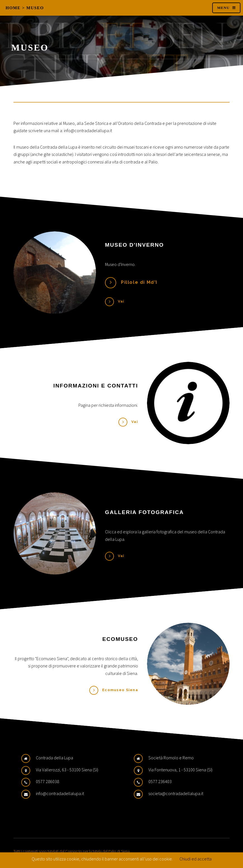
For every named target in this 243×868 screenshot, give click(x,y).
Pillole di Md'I (139, 282)
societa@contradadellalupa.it (176, 793)
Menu (223, 8)
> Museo (33, 8)
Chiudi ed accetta (196, 859)
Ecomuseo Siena (120, 690)
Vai (121, 301)
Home (13, 8)
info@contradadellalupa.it (60, 793)
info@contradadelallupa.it (88, 130)
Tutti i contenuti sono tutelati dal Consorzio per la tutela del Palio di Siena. (72, 851)
